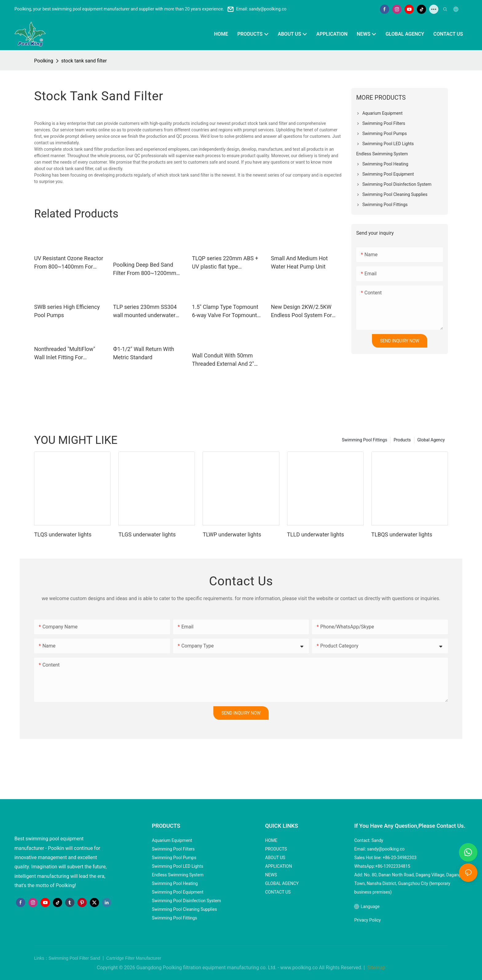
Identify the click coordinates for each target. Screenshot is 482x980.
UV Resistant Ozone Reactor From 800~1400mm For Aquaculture (69, 263)
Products (402, 440)
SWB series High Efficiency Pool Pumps (67, 311)
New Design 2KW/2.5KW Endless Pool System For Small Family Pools (301, 311)
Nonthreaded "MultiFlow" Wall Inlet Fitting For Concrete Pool (65, 354)
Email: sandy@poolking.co (261, 9)
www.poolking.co (299, 968)
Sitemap (376, 968)
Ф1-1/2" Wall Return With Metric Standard (144, 353)
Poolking (44, 61)
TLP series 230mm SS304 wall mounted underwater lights (145, 311)
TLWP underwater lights (232, 534)
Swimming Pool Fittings (364, 440)
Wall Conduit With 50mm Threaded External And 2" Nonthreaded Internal (223, 360)
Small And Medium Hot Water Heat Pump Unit (299, 262)
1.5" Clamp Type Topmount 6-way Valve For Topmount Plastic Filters (225, 311)
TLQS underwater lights (63, 534)
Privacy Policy (367, 920)
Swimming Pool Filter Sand (75, 958)
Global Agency (431, 440)
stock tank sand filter (84, 61)
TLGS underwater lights (147, 534)
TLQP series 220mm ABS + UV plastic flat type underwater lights (225, 263)
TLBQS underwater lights (402, 534)
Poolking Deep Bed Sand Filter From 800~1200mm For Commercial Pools (145, 269)
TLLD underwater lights (316, 534)
